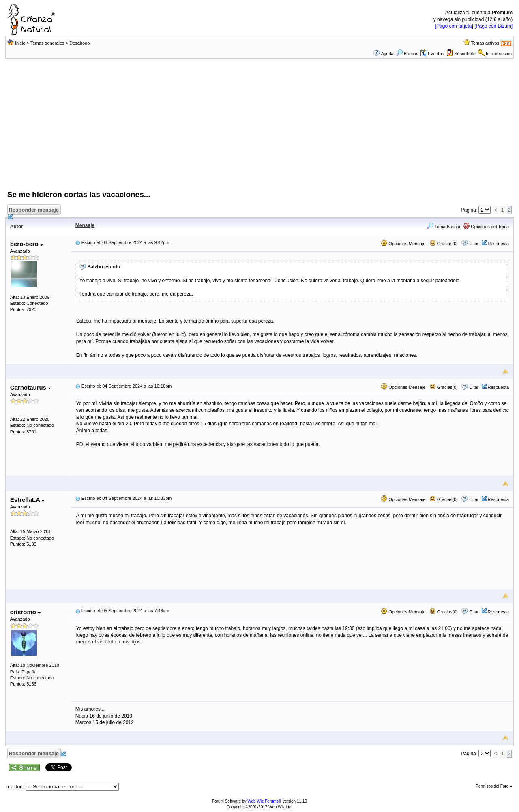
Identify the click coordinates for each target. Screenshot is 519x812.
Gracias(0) (444, 244)
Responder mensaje (34, 211)
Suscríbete (465, 54)
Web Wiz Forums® (264, 801)
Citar (474, 244)
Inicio (20, 43)
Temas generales (47, 43)
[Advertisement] (259, 129)
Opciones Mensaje (403, 244)
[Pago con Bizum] (493, 26)
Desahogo (79, 43)
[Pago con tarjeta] (454, 26)
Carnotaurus (30, 387)
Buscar (407, 54)
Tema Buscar (444, 227)
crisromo (25, 612)
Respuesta (499, 244)
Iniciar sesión (499, 54)
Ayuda (387, 54)
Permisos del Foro (494, 786)
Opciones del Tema (486, 227)
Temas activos (485, 43)
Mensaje (85, 225)
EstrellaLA (27, 500)
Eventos (432, 54)
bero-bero (27, 244)
